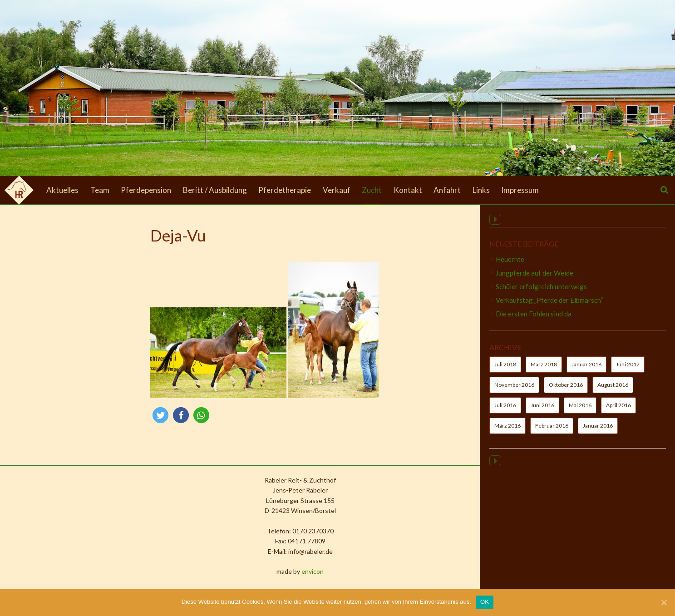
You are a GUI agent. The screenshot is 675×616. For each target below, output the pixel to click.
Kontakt (408, 190)
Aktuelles (62, 190)
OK (485, 602)
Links (481, 190)
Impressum (520, 190)
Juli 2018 (505, 370)
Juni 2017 (628, 370)
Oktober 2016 (566, 390)
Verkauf (337, 190)
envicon (253, 571)
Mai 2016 (580, 411)
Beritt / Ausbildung (215, 190)
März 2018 (544, 370)
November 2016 (514, 390)
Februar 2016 (552, 431)
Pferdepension (146, 190)
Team (100, 190)
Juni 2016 (542, 411)
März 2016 (507, 431)
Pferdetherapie (285, 190)
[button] (101, 415)
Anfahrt (447, 190)
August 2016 (613, 390)
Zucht (372, 190)
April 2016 (618, 411)
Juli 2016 (505, 411)
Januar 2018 (586, 370)
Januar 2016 (598, 431)
